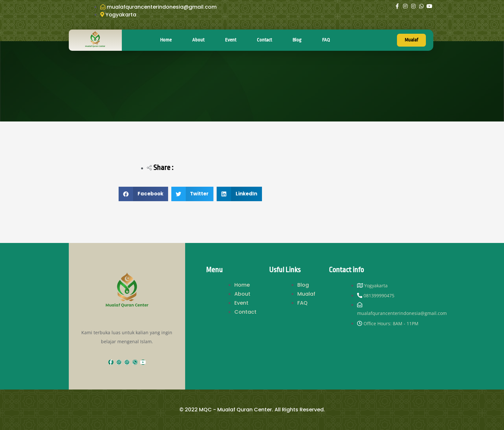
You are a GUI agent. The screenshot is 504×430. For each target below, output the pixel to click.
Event (231, 40)
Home (166, 40)
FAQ (326, 40)
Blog (297, 40)
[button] (143, 194)
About (198, 40)
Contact (264, 40)
